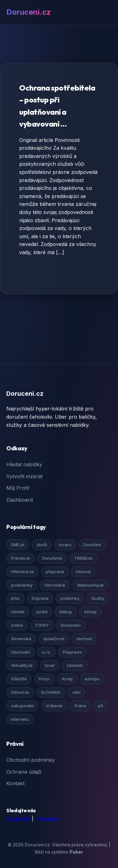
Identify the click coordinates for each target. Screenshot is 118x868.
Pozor (44, 679)
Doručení (92, 545)
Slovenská (21, 639)
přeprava (55, 572)
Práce (80, 706)
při (101, 706)
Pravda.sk (21, 558)
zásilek (18, 612)
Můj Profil (18, 488)
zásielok (75, 665)
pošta (42, 612)
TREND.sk (83, 558)
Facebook (18, 818)
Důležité (19, 679)
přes (15, 598)
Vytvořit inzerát (24, 476)
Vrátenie (54, 706)
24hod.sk (20, 692)
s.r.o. (47, 652)
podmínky (70, 598)
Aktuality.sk (22, 665)
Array (67, 679)
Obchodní (21, 652)
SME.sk (18, 545)
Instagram (47, 818)
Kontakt (15, 783)
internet (83, 572)
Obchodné (55, 585)
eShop (90, 612)
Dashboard (20, 500)
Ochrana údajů (24, 772)
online (17, 625)
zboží (42, 545)
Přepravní (72, 652)
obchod (84, 639)
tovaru (65, 545)
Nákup (66, 612)
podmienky (22, 585)
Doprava (40, 598)
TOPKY (42, 625)
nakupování (22, 706)
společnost (54, 639)
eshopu (92, 679)
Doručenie (52, 558)
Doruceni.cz (29, 12)
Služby (98, 598)
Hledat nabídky (24, 464)
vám (76, 692)
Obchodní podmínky (31, 760)
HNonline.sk (22, 572)
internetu (20, 719)
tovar (50, 665)
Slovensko (71, 625)
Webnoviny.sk (90, 585)
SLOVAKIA (51, 692)
